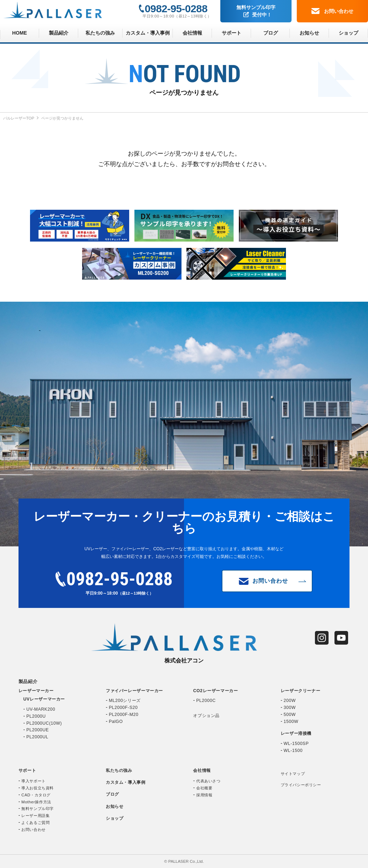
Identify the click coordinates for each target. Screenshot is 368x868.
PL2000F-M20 (124, 715)
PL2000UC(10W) (44, 723)
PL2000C (206, 701)
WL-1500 (293, 751)
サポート (231, 33)
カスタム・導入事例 (148, 33)
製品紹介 (59, 33)
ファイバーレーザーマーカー (134, 691)
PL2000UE (38, 730)
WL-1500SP (296, 744)
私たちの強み (100, 33)
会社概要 (204, 788)
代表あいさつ (208, 781)
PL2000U (36, 716)
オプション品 (206, 716)
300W (290, 708)
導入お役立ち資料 (38, 788)
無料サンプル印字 (256, 12)
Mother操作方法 (36, 802)
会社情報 (192, 33)
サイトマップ (293, 774)
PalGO (116, 722)
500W (290, 715)
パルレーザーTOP (19, 118)
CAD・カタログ (36, 795)
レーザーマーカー (36, 691)
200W (290, 701)
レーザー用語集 (35, 816)
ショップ (348, 33)
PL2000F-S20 (123, 708)
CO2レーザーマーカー (215, 691)
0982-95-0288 (176, 9)
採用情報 (204, 795)
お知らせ (309, 33)
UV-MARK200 (41, 709)
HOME (20, 33)
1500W (291, 722)
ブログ (271, 33)
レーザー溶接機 (296, 733)
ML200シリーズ (125, 701)
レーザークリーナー (301, 691)
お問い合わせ (332, 10)
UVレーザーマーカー (44, 699)
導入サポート (33, 781)
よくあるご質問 (35, 823)
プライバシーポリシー (301, 785)
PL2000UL (37, 737)
